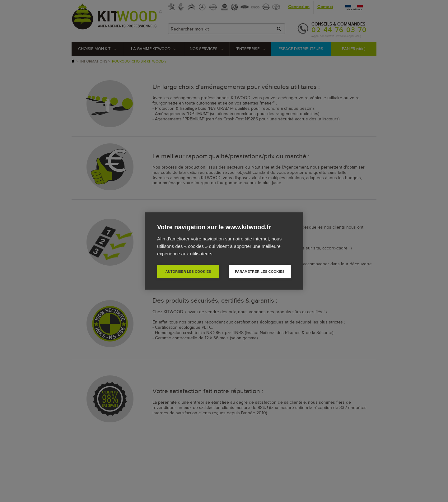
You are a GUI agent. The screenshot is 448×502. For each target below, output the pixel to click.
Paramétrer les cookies (260, 272)
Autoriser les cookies (188, 272)
